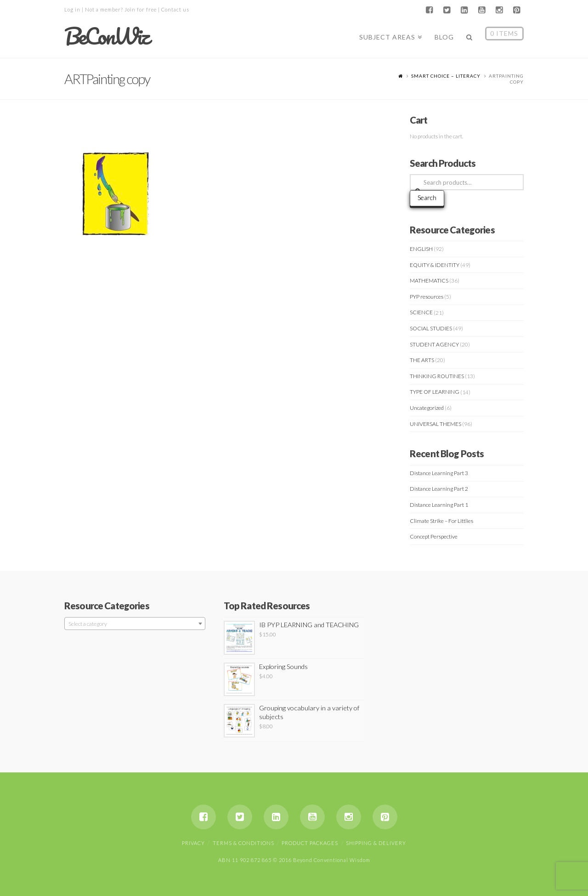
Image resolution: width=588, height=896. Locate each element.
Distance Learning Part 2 (439, 489)
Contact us (175, 9)
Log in (72, 9)
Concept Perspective (434, 536)
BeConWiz (106, 36)
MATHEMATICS (429, 281)
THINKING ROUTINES (437, 376)
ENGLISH (421, 249)
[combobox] (135, 624)
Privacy (193, 843)
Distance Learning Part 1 (439, 505)
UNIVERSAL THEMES (435, 424)
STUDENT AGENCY (434, 344)
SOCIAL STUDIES (431, 328)
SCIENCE (421, 312)
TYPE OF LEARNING (435, 392)
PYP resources (427, 297)
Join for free (141, 9)
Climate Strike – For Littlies (441, 521)
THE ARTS (422, 360)
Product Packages (310, 843)
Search (427, 197)
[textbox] (135, 624)
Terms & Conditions (243, 843)
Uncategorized (427, 408)
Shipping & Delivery (376, 843)
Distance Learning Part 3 (439, 473)
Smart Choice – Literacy (446, 76)
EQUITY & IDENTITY (435, 265)
